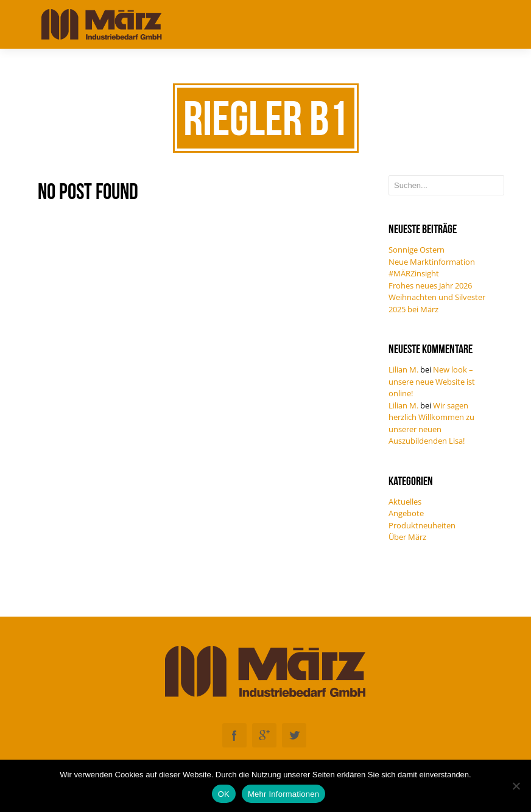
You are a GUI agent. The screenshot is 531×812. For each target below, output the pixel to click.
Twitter (294, 735)
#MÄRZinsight (414, 273)
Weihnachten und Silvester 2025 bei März (437, 303)
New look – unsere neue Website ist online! (432, 381)
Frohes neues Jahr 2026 (430, 285)
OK (224, 794)
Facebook (234, 735)
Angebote (406, 513)
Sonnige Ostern (417, 250)
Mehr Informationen (283, 794)
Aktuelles (405, 502)
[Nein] (516, 786)
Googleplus (264, 735)
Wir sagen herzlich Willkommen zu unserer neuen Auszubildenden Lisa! (431, 423)
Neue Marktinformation (432, 262)
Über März (407, 537)
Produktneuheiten (422, 525)
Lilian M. (403, 369)
